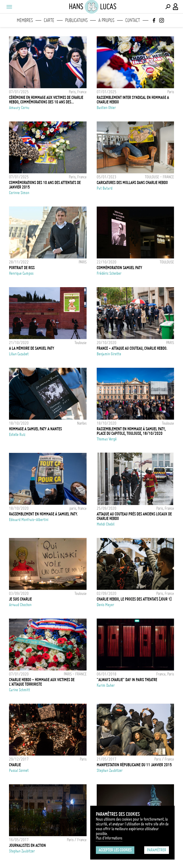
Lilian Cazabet (19, 354)
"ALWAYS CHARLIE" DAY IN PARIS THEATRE (127, 680)
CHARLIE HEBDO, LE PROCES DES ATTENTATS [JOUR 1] (134, 599)
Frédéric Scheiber (109, 273)
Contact (133, 20)
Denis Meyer (105, 605)
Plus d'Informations (109, 838)
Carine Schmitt (20, 690)
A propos (106, 20)
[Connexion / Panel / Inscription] (176, 7)
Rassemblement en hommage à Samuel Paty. (43, 514)
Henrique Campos (21, 273)
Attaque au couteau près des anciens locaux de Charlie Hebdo (134, 516)
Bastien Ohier (106, 108)
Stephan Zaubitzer (110, 770)
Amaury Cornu (19, 108)
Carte (49, 20)
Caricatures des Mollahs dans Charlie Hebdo (132, 183)
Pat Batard (105, 188)
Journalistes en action (27, 845)
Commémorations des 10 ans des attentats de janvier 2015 (45, 185)
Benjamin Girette (109, 354)
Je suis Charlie (20, 599)
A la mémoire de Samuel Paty (32, 348)
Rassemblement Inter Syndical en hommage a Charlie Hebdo (133, 100)
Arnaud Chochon (20, 605)
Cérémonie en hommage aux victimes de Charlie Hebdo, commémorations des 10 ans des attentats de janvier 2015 (46, 100)
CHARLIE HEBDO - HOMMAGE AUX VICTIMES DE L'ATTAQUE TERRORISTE (42, 682)
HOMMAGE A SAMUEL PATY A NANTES (35, 429)
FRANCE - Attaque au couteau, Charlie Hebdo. (132, 348)
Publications (76, 20)
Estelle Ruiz (17, 435)
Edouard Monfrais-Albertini (29, 520)
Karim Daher (106, 685)
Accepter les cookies (115, 850)
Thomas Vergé (107, 439)
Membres (25, 20)
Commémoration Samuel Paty (119, 268)
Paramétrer (157, 850)
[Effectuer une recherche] (168, 7)
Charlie (15, 765)
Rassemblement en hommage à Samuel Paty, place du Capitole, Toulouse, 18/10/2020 (131, 431)
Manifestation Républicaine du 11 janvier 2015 (134, 765)
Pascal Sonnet (19, 770)
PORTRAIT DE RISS (22, 268)
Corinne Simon (19, 193)
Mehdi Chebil (106, 524)
